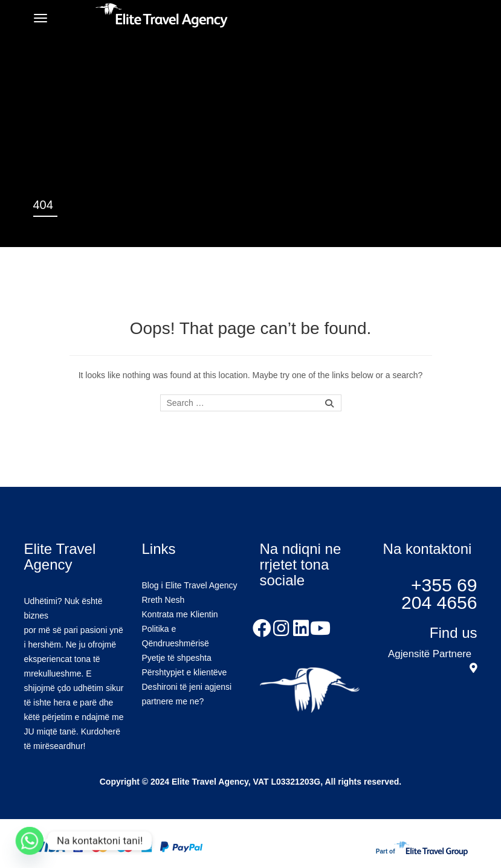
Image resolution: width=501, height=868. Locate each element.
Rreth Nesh (163, 600)
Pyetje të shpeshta (177, 658)
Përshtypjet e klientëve (185, 672)
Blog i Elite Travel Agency (190, 585)
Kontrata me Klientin (180, 614)
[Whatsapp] (30, 841)
